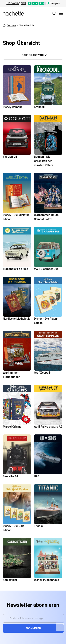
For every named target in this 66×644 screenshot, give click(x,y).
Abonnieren (33, 628)
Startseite (9, 25)
